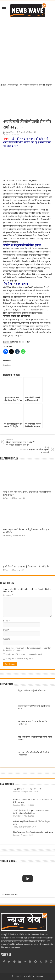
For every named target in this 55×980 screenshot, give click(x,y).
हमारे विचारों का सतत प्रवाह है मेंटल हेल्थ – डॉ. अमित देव (26, 567)
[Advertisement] (27, 48)
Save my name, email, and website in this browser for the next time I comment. (27, 649)
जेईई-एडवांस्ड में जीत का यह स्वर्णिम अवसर (27, 789)
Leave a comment (13, 134)
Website (7, 639)
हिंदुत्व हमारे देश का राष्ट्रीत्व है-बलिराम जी (32, 691)
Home (4, 85)
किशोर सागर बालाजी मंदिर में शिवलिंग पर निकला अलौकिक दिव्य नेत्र (21, 442)
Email (6, 630)
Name (6, 621)
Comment (8, 595)
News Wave (10, 132)
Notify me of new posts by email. (20, 659)
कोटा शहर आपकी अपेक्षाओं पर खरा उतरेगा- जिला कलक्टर (35, 738)
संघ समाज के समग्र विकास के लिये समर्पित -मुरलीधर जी (32, 723)
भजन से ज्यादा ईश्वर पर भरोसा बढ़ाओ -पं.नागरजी (34, 450)
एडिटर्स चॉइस (14, 85)
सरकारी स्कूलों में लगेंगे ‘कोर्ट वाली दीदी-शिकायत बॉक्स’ (34, 707)
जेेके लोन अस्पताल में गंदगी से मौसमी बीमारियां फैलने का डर (33, 832)
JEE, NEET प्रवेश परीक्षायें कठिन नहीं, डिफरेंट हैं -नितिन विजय (34, 754)
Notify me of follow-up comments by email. (24, 654)
